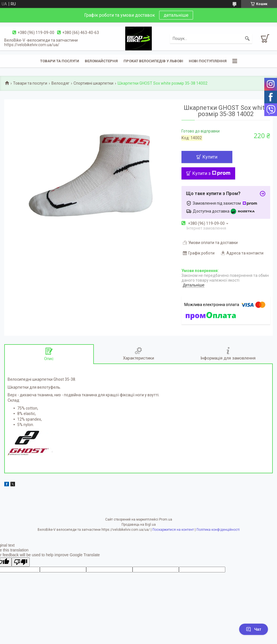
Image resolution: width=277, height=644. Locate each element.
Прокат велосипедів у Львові (153, 61)
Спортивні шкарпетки (93, 83)
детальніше (176, 15)
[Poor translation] (21, 562)
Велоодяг (60, 83)
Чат (254, 629)
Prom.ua (166, 519)
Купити (210, 157)
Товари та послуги (60, 61)
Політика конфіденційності (218, 530)
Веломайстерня (101, 61)
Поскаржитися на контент (173, 530)
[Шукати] (247, 38)
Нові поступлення (208, 61)
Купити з (211, 173)
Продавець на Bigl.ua (139, 525)
